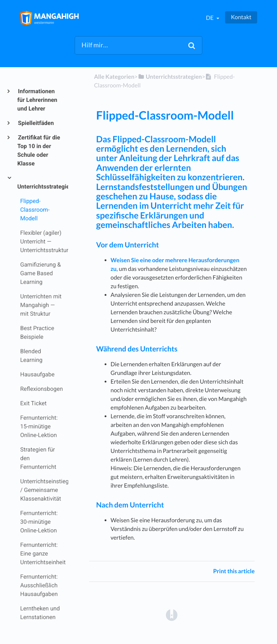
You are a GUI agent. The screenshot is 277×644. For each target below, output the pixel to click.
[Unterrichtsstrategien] (170, 77)
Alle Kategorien (114, 77)
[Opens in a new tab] (172, 615)
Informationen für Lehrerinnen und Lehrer (37, 100)
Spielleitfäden (36, 123)
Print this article (234, 571)
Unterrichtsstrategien (40, 187)
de (210, 18)
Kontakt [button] (241, 17)
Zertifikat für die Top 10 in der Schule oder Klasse (39, 150)
